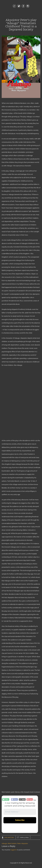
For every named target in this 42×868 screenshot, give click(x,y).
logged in (14, 850)
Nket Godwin (12, 843)
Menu (21, 13)
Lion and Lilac (9, 837)
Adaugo (4, 843)
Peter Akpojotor (23, 843)
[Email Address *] (20, 812)
